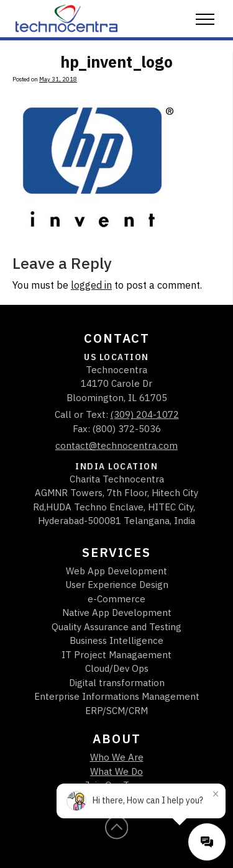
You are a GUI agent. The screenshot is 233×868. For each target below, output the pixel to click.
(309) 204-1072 (145, 414)
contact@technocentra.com (116, 445)
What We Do (116, 771)
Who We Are (117, 757)
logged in (91, 285)
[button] (205, 20)
